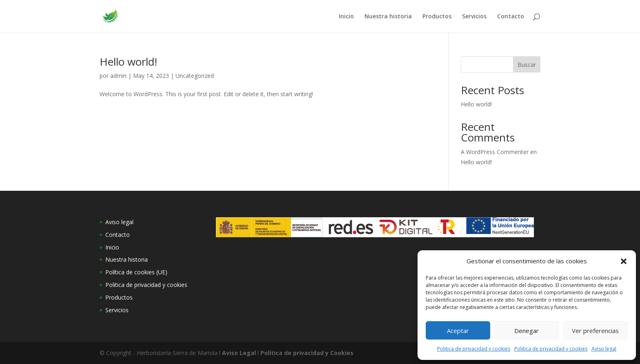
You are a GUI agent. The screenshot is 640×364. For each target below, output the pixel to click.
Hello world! (128, 62)
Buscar (527, 65)
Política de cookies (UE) (136, 272)
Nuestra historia (388, 17)
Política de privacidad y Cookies (307, 353)
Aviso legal (604, 349)
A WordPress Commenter (495, 152)
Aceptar (458, 331)
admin (118, 76)
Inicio (346, 17)
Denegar (527, 331)
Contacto (511, 17)
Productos (437, 17)
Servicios (474, 17)
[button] (624, 261)
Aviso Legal (239, 353)
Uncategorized (195, 76)
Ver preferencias (595, 331)
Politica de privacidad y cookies (474, 349)
